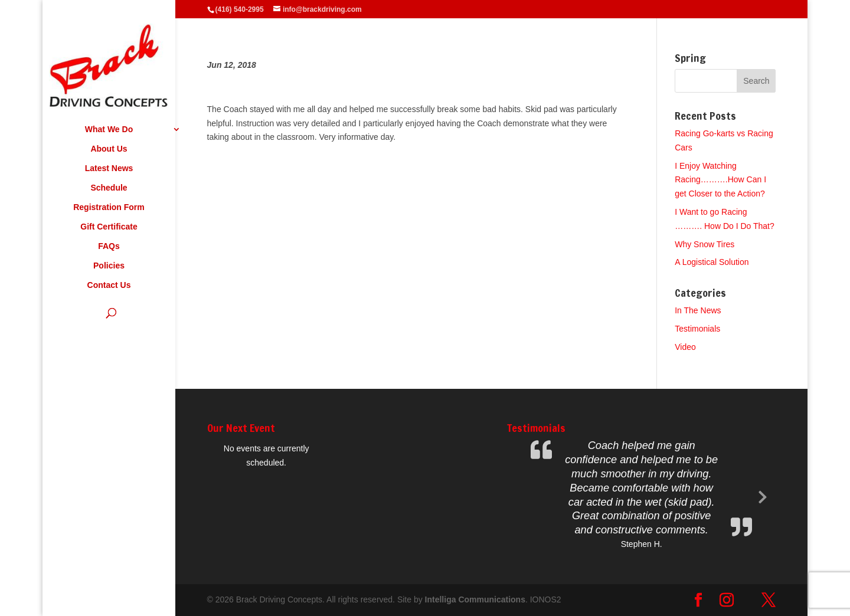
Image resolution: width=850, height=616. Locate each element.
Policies (109, 266)
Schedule (109, 188)
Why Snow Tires (704, 244)
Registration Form (109, 207)
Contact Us (109, 285)
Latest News (109, 168)
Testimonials (697, 329)
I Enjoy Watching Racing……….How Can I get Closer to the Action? (720, 180)
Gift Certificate (109, 227)
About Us (109, 149)
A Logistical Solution (712, 262)
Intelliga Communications (475, 599)
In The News (698, 310)
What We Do (109, 130)
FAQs (109, 246)
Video (685, 347)
